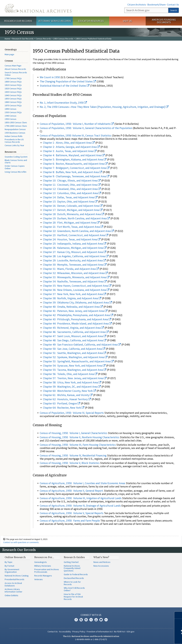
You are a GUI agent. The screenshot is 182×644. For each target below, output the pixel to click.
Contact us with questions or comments (21, 542)
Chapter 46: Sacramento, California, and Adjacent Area (76, 332)
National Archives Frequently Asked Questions (72, 568)
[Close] (178, 615)
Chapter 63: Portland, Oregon (62, 403)
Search (174, 10)
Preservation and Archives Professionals (47, 571)
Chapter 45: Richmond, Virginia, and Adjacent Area (73, 328)
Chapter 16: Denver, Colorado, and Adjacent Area (73, 206)
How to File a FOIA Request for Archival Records (73, 597)
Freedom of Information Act (100, 632)
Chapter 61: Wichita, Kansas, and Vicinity (68, 395)
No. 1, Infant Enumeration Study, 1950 (63, 103)
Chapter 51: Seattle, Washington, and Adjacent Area (75, 353)
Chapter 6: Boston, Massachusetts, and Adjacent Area (75, 164)
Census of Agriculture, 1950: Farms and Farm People (70, 521)
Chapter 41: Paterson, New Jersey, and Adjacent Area (75, 311)
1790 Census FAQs (13, 78)
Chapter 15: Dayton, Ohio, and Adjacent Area (70, 202)
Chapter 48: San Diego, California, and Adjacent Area (75, 340)
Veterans (39, 579)
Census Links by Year (14, 145)
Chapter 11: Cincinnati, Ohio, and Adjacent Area (72, 185)
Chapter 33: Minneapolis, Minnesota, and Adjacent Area (76, 277)
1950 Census (11, 119)
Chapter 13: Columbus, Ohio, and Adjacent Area (72, 193)
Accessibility (65, 632)
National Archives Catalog (17, 576)
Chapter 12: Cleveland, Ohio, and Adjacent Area (72, 189)
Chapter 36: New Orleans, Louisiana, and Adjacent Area (76, 290)
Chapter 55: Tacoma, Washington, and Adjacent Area (75, 370)
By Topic (9, 562)
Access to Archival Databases (13, 584)
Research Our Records (18, 21)
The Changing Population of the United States (68, 81)
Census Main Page (13, 66)
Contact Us (173, 5)
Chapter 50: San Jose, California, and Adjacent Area (74, 349)
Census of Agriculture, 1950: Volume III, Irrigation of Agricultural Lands (81, 498)
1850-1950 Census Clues (16, 122)
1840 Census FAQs (13, 95)
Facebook (76, 620)
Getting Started (71, 562)
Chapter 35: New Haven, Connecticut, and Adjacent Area (77, 286)
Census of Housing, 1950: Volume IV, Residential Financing (73, 456)
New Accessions (101, 566)
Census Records (43, 39)
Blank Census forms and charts (16, 161)
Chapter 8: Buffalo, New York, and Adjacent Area (73, 172)
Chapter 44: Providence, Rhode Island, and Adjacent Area (77, 324)
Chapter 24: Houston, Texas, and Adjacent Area (72, 239)
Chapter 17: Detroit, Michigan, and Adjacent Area (73, 210)
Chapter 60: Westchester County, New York (69, 391)
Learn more (154, 638)
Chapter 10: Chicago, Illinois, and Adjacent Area (72, 181)
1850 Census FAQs (13, 99)
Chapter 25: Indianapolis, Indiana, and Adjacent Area (75, 244)
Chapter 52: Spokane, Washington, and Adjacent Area (75, 357)
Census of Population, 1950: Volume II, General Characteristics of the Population (86, 128)
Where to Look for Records (72, 583)
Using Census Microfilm (16, 172)
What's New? (101, 557)
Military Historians (43, 566)
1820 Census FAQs (13, 88)
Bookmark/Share (157, 5)
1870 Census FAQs (13, 105)
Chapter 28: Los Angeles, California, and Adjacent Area (76, 256)
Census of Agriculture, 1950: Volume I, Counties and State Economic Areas (83, 483)
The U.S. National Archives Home (38, 8)
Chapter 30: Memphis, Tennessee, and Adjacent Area (75, 265)
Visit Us (127, 21)
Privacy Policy (79, 632)
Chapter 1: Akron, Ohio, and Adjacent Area (69, 143)
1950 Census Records (63, 39)
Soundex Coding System (16, 157)
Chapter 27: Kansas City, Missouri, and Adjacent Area (75, 252)
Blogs (101, 620)
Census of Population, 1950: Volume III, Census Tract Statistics (76, 136)
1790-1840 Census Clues (16, 126)
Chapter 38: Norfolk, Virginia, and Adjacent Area (72, 298)
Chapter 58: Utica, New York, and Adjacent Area (72, 382)
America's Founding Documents (164, 21)
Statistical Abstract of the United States (65, 86)
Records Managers (43, 576)
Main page (9, 54)
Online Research (15, 557)
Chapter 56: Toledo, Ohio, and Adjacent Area (70, 374)
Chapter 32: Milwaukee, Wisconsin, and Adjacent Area (75, 273)
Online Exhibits (11, 595)
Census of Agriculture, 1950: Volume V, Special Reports (72, 513)
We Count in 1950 (50, 77)
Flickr (106, 620)
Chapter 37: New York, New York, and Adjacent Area (75, 294)
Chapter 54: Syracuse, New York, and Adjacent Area (74, 366)
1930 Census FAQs (13, 112)
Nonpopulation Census (15, 129)
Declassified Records (74, 578)
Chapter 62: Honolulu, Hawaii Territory (67, 399)
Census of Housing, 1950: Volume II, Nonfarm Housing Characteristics (80, 437)
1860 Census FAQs (13, 102)
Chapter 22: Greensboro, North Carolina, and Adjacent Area (78, 231)
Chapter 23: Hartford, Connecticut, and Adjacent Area (76, 235)
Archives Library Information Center (13, 590)
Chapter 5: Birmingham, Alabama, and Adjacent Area (75, 160)
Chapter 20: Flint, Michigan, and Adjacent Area (71, 223)
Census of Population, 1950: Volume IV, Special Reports (72, 413)
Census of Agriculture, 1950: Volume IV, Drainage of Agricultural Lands (80, 506)
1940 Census (11, 116)
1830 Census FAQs (13, 92)
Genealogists (41, 562)
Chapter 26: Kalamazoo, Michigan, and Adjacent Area (75, 248)
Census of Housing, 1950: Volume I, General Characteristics (74, 433)
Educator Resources (91, 21)
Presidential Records (15, 579)
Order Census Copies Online (15, 167)
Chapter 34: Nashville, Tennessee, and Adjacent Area (75, 281)
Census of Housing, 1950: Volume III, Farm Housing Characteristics (78, 445)
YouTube (96, 620)
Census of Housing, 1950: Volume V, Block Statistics (70, 463)
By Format (9, 566)
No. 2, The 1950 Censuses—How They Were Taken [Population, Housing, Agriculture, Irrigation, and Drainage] (104, 107)
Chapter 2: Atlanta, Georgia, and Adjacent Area (71, 147)
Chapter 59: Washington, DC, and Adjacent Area (72, 387)
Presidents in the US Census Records (14, 141)
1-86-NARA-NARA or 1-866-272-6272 (91, 639)
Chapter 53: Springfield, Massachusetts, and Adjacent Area (78, 361)
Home (7, 39)
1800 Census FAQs (13, 82)
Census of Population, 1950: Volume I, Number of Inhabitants (77, 124)
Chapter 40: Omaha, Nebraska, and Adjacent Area (73, 307)
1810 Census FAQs (13, 85)
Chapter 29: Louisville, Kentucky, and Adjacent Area (74, 260)
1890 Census (11, 109)
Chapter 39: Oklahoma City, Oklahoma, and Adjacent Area (78, 303)
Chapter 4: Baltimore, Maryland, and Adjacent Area (74, 155)
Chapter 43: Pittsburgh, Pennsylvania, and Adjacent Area (77, 319)
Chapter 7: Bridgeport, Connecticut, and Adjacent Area (76, 168)
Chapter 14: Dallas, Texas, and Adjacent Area (70, 197)
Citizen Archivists (137, 5)
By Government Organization (12, 571)
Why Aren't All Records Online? (74, 589)
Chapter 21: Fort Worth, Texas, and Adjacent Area (73, 227)
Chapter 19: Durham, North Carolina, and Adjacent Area (76, 218)
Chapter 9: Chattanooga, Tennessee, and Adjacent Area (76, 176)
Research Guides (74, 557)
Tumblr (91, 620)
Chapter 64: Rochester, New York (64, 408)
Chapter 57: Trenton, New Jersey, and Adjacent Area (75, 378)
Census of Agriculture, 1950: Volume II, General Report (71, 491)
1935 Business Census (15, 133)
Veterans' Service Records (55, 21)
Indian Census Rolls (14, 136)
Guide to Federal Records (76, 574)
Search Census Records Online (16, 74)
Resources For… (44, 557)
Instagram (86, 620)
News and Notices (102, 562)
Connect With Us (91, 615)
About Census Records (15, 69)
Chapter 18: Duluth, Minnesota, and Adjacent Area (74, 214)
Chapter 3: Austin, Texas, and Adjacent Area (70, 151)
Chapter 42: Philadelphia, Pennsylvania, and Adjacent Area (78, 315)
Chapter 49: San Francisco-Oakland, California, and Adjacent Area (82, 345)
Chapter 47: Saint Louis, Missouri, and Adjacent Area (75, 336)
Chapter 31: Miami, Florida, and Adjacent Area (71, 269)
